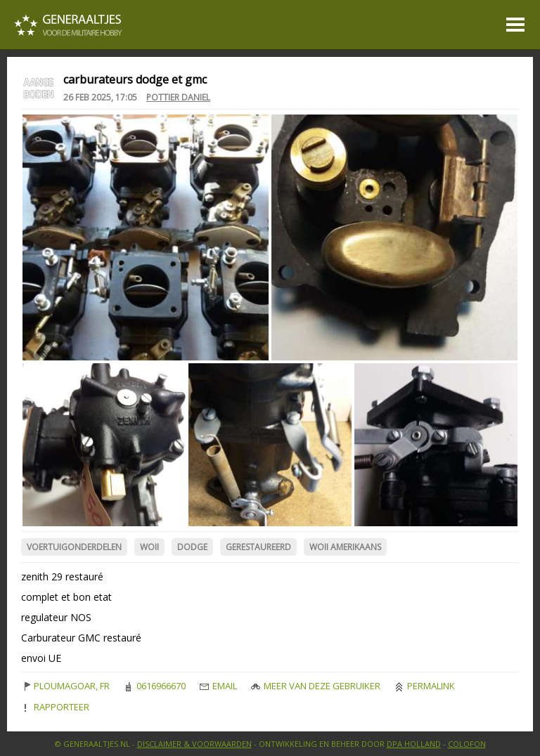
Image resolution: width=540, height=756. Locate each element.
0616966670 (155, 686)
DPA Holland (414, 744)
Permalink (425, 686)
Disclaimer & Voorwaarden (194, 744)
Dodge (192, 547)
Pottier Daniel (178, 97)
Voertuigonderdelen (74, 547)
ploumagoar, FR (65, 686)
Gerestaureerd (258, 547)
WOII (149, 547)
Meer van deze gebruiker (316, 686)
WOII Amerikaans (345, 547)
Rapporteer (55, 707)
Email (218, 686)
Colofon (467, 744)
